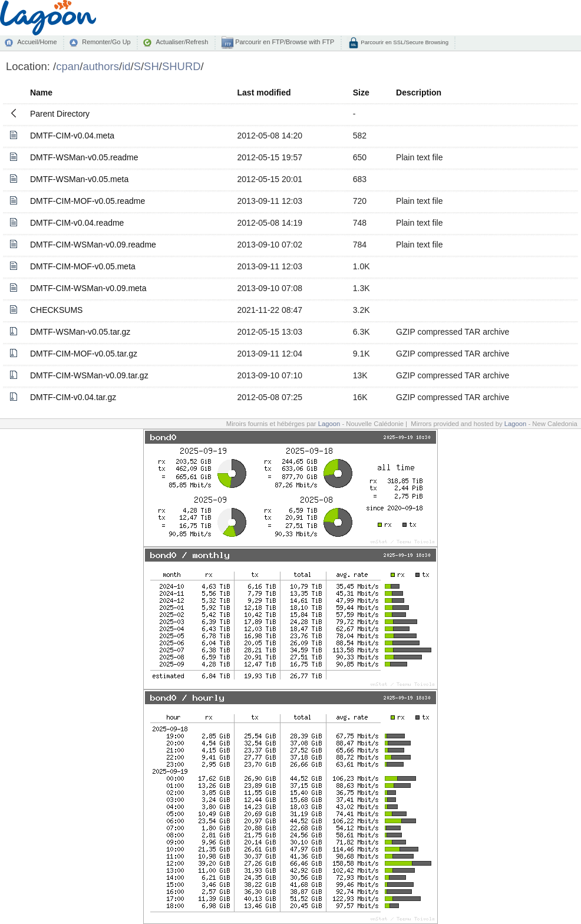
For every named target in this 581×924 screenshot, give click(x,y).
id (126, 66)
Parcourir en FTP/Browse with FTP (284, 42)
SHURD (181, 66)
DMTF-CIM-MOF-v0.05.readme (88, 201)
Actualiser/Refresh (182, 42)
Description (419, 93)
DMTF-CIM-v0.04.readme (77, 223)
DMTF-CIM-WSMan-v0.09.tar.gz (89, 375)
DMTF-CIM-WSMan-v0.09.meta (88, 288)
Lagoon (329, 424)
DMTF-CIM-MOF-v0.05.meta (83, 266)
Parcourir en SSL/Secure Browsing (404, 42)
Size (361, 93)
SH (151, 66)
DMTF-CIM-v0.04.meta (72, 136)
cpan (68, 66)
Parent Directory (60, 114)
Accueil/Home (37, 42)
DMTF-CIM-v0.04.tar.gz (73, 397)
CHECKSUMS (56, 310)
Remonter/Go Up (106, 42)
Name (41, 93)
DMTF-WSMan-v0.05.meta (79, 179)
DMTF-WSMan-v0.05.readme (84, 157)
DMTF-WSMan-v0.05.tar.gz (80, 332)
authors (101, 66)
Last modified (264, 93)
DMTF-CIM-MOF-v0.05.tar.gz (84, 354)
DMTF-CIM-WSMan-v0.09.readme (93, 245)
